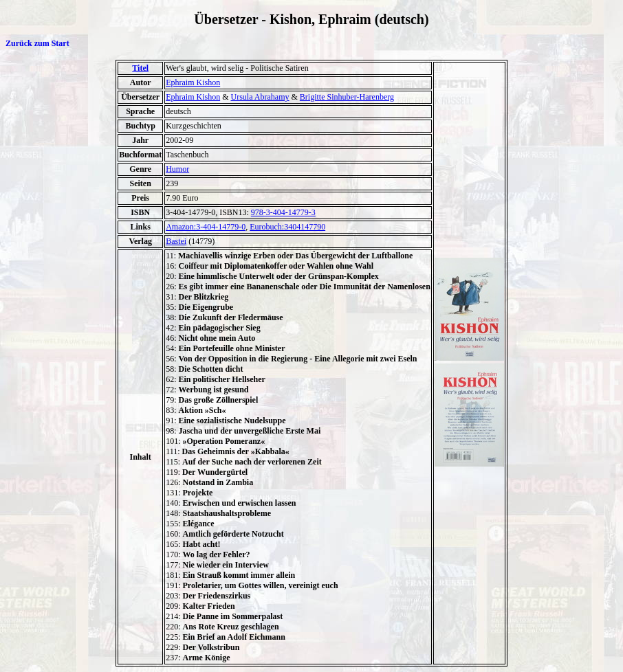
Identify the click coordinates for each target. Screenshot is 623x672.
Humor (177, 169)
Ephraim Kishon (193, 82)
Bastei (176, 241)
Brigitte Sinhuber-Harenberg (347, 97)
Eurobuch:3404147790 (287, 227)
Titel (140, 68)
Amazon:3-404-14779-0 (206, 227)
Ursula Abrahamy (260, 97)
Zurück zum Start (37, 43)
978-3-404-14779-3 (283, 212)
